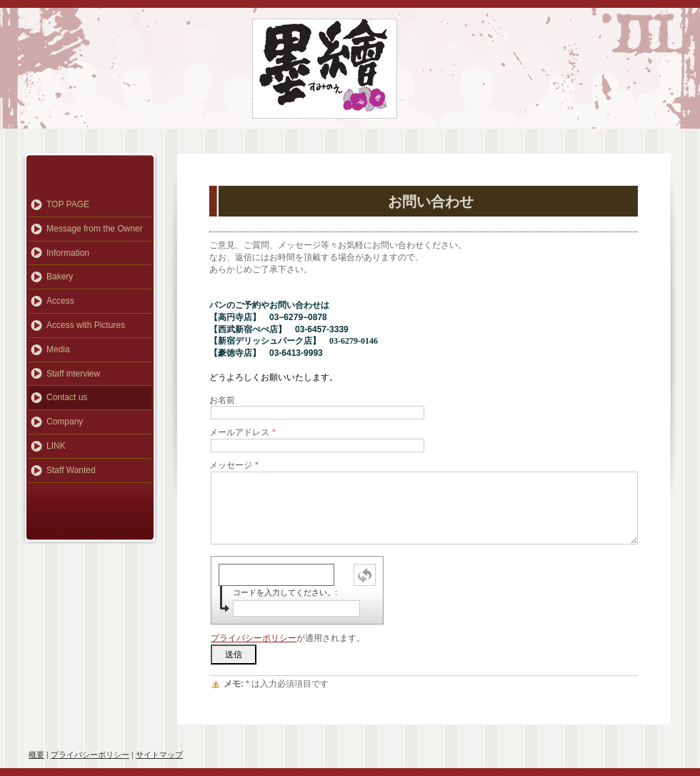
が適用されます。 (288, 638)
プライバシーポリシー (254, 638)
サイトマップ (159, 755)
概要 (36, 755)
